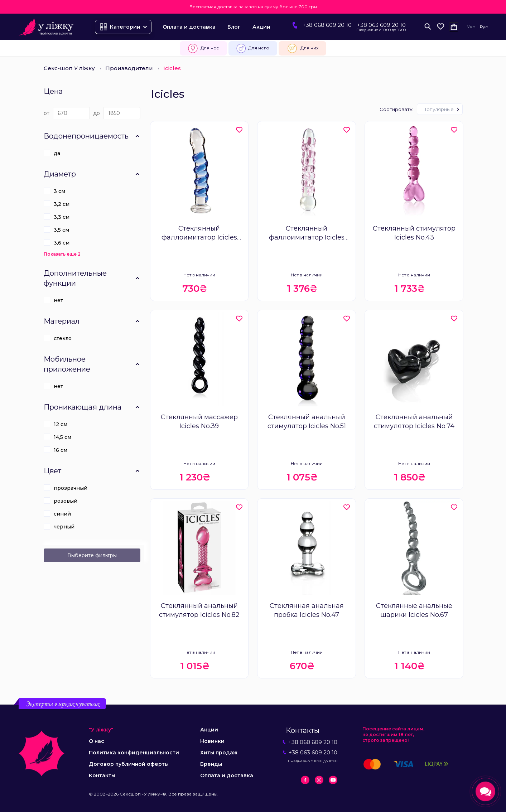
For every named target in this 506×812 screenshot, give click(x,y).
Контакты (102, 775)
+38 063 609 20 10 (381, 25)
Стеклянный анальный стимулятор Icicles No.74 (414, 422)
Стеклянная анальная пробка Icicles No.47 (307, 610)
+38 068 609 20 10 (327, 25)
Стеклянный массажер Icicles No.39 (199, 422)
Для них (302, 48)
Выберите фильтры (92, 555)
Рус (484, 27)
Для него (253, 48)
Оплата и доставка (189, 27)
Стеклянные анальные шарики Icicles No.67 (414, 610)
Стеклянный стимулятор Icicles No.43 (414, 233)
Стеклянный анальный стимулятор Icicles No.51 (307, 422)
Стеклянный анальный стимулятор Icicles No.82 (199, 610)
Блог (234, 27)
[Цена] (71, 113)
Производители (129, 68)
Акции (261, 27)
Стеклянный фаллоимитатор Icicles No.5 (199, 233)
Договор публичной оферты (129, 764)
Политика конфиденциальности (134, 753)
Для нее (203, 48)
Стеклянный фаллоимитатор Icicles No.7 (307, 233)
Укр (471, 27)
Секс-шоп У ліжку (69, 68)
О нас (97, 741)
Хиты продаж (219, 753)
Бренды (211, 764)
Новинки (212, 741)
